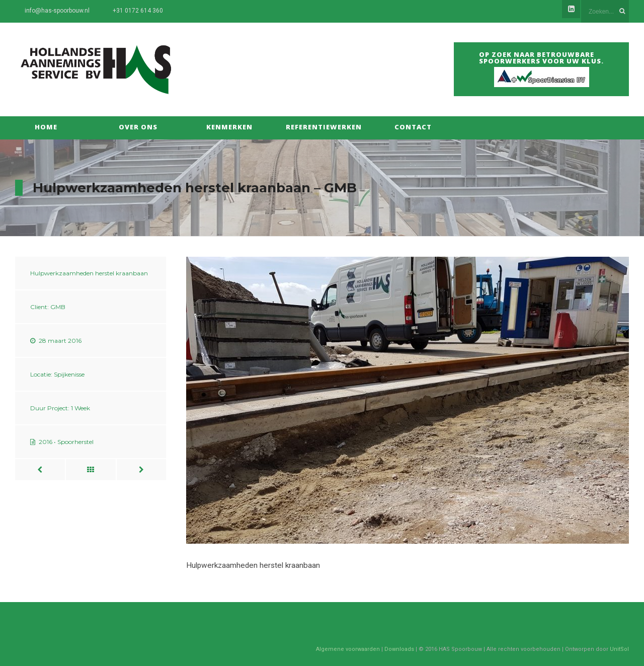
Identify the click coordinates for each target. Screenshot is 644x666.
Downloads (399, 649)
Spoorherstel (75, 442)
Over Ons (138, 127)
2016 (46, 442)
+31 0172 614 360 (138, 11)
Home (46, 127)
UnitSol (619, 649)
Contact (413, 127)
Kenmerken (229, 127)
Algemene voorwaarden (348, 649)
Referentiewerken (321, 127)
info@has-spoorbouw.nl (57, 11)
